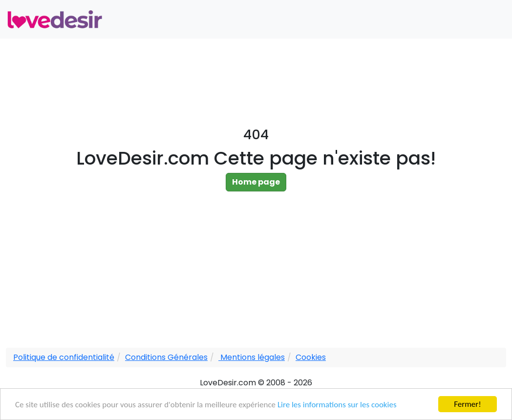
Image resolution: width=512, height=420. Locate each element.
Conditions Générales (166, 357)
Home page (256, 182)
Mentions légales (252, 357)
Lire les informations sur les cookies (337, 405)
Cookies (311, 357)
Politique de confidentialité (64, 357)
